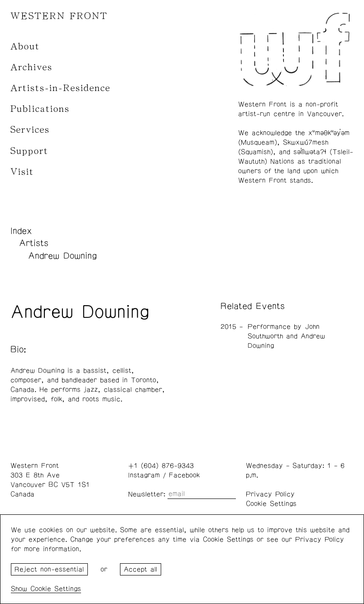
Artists (34, 243)
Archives (31, 67)
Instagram (144, 475)
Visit (22, 172)
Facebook (184, 475)
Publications (40, 109)
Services (30, 130)
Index (21, 231)
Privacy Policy (270, 494)
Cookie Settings (271, 504)
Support (29, 151)
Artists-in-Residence (60, 88)
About (25, 46)
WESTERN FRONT (59, 16)
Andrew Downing (62, 256)
